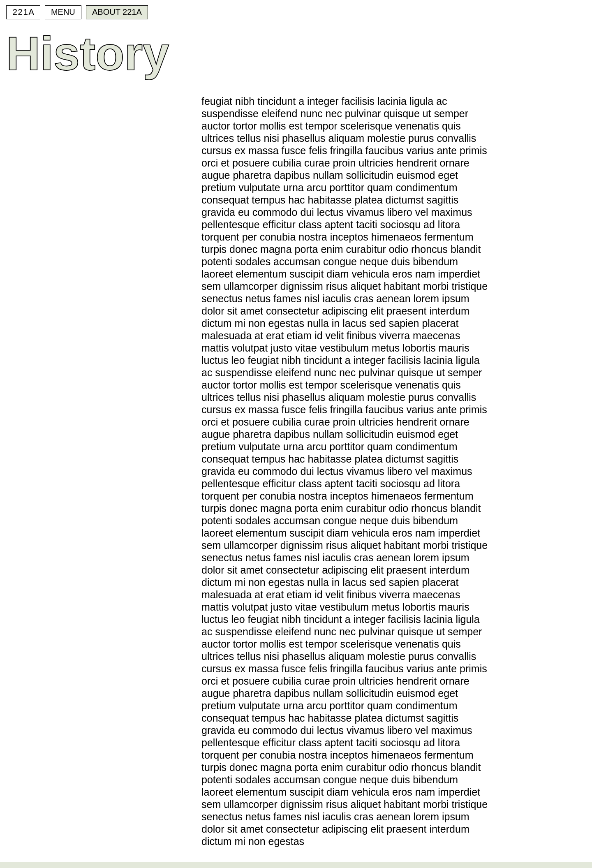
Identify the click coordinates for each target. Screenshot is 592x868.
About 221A (117, 12)
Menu (63, 12)
